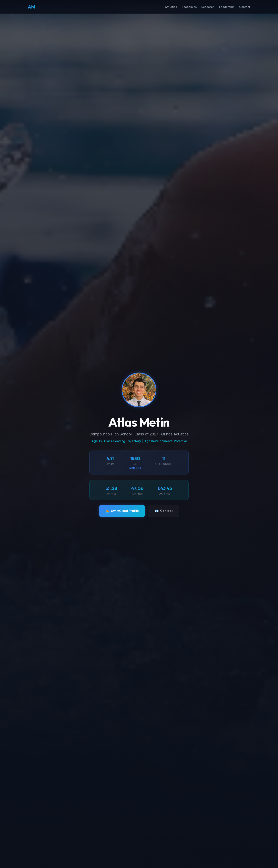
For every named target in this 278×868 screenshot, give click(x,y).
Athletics (171, 7)
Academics (189, 7)
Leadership (227, 7)
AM (32, 7)
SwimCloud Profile (122, 511)
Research (208, 7)
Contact (245, 7)
